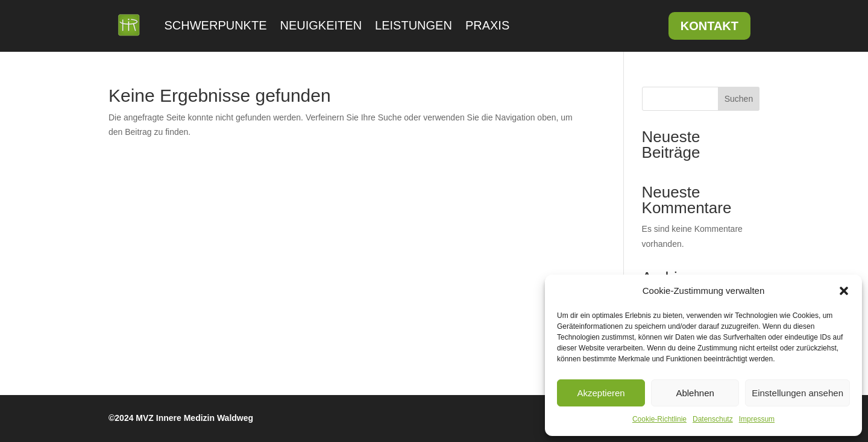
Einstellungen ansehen (797, 393)
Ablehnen (695, 393)
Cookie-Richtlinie (659, 419)
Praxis (487, 25)
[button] (844, 291)
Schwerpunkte (216, 25)
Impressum (757, 419)
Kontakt (709, 26)
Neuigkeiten (321, 25)
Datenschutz (713, 419)
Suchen (739, 99)
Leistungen (414, 25)
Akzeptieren (601, 393)
